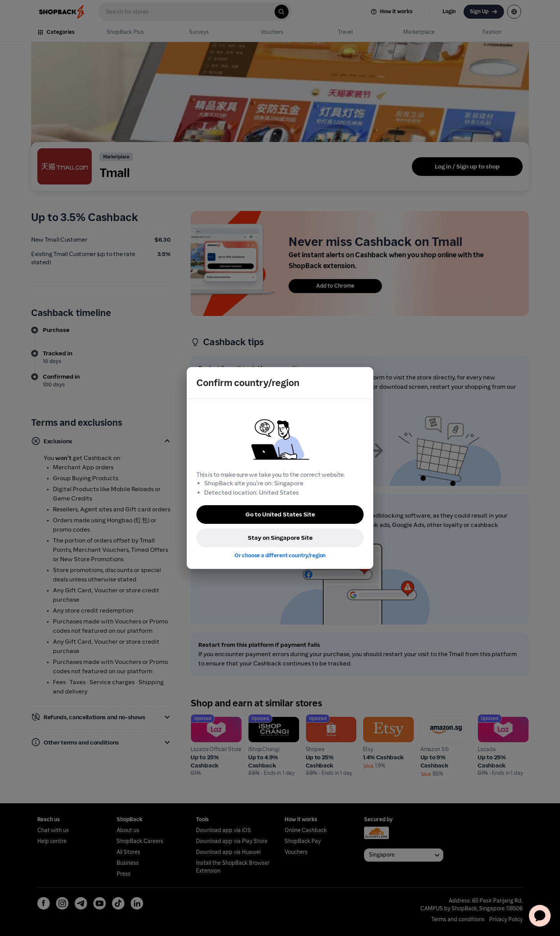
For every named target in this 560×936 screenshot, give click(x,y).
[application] (540, 916)
